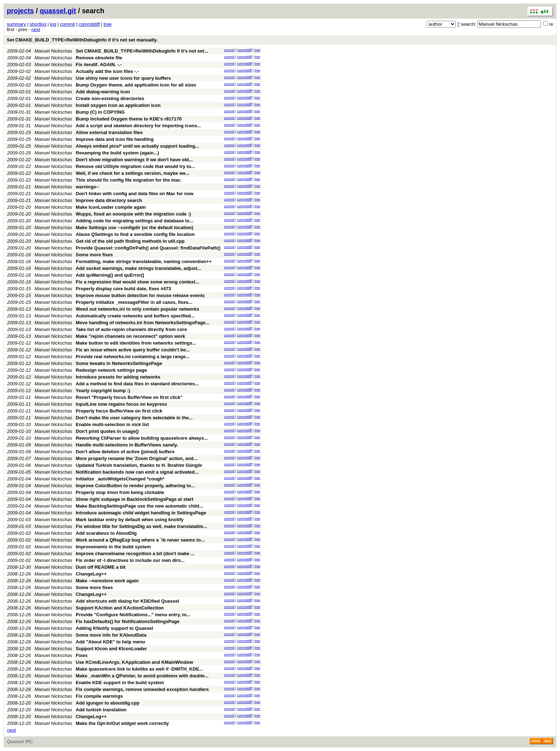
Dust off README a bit (101, 567)
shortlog (38, 24)
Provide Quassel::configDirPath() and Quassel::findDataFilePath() (148, 248)
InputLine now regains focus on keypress (121, 404)
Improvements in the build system (113, 547)
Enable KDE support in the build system (120, 683)
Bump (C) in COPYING (100, 112)
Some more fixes (94, 255)
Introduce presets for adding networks (118, 377)
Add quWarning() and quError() (110, 275)
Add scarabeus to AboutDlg (106, 533)
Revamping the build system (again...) (117, 153)
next (36, 29)
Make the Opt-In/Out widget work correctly (122, 723)
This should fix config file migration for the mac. (129, 180)
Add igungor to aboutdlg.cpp (107, 703)
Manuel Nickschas (54, 51)
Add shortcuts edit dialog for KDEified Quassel (127, 601)
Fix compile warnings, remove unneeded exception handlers (142, 689)
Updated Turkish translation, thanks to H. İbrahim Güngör (139, 465)
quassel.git (58, 11)
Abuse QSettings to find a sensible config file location (135, 234)
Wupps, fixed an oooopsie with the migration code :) (133, 214)
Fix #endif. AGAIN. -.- (99, 65)
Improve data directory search (109, 200)
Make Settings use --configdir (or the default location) (134, 228)
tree (107, 24)
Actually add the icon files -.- (107, 71)
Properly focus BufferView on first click (119, 411)
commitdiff (89, 24)
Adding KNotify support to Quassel (114, 628)
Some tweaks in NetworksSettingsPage (119, 363)
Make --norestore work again (107, 581)
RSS (548, 741)
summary (16, 24)
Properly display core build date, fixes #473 (123, 289)
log (53, 24)
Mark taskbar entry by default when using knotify (130, 520)
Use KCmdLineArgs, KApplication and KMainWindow (134, 662)
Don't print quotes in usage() (107, 431)
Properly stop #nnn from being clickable (120, 492)
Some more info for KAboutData (111, 635)
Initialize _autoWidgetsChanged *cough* (120, 479)
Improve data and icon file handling (115, 139)
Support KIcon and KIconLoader (111, 649)
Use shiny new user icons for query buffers (123, 78)
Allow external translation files (109, 132)
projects (20, 11)
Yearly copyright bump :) (103, 391)
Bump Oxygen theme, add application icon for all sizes (136, 85)
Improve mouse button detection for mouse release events (140, 295)
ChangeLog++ (91, 574)
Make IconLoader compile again (111, 207)
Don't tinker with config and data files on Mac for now (135, 194)
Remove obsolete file (99, 58)
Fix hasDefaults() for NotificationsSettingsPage (127, 621)
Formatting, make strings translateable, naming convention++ (144, 261)
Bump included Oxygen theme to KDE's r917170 (129, 119)
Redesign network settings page (111, 370)
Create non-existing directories (110, 98)
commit (67, 24)
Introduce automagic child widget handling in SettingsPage (141, 513)
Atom (536, 741)
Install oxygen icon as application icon (118, 105)
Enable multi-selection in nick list (112, 424)
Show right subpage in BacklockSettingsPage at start (134, 499)
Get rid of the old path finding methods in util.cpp (130, 241)
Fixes (82, 655)
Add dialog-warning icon (103, 92)
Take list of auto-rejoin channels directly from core (131, 329)
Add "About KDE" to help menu (110, 642)
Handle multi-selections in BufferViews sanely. (127, 445)
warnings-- (87, 187)
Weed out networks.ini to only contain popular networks (137, 309)
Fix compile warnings (99, 696)
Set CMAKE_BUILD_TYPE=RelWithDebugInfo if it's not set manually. (82, 40)
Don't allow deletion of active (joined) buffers (125, 452)
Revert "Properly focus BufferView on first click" (129, 397)
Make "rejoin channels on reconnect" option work (130, 336)
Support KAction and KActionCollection (120, 608)
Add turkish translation (101, 710)
